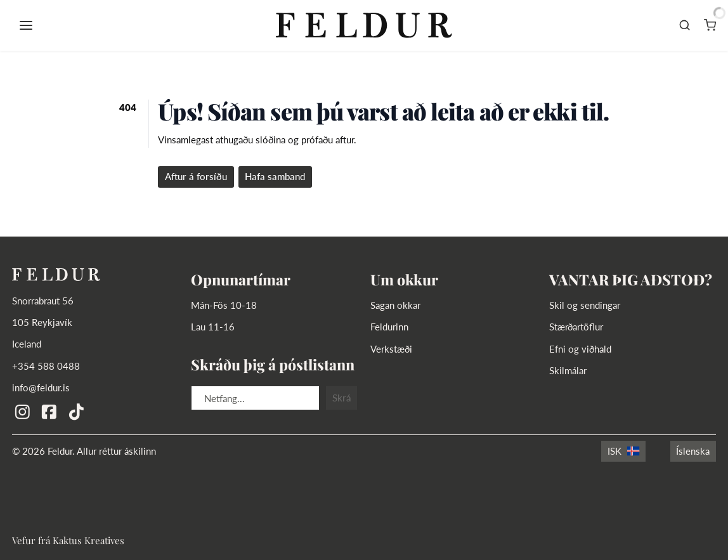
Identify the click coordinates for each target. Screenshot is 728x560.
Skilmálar (568, 370)
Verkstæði (391, 349)
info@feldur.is (41, 387)
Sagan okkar (395, 305)
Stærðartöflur (576, 327)
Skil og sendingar (585, 305)
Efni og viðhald (580, 349)
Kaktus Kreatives (88, 540)
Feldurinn (389, 327)
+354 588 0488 (46, 366)
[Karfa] (710, 25)
